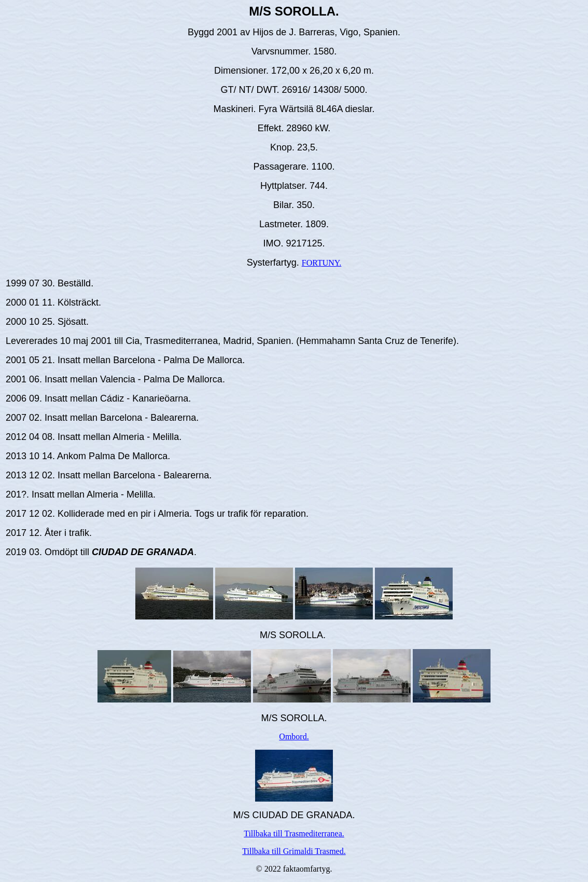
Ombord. (294, 736)
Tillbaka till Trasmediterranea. (294, 833)
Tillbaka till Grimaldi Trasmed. (294, 851)
